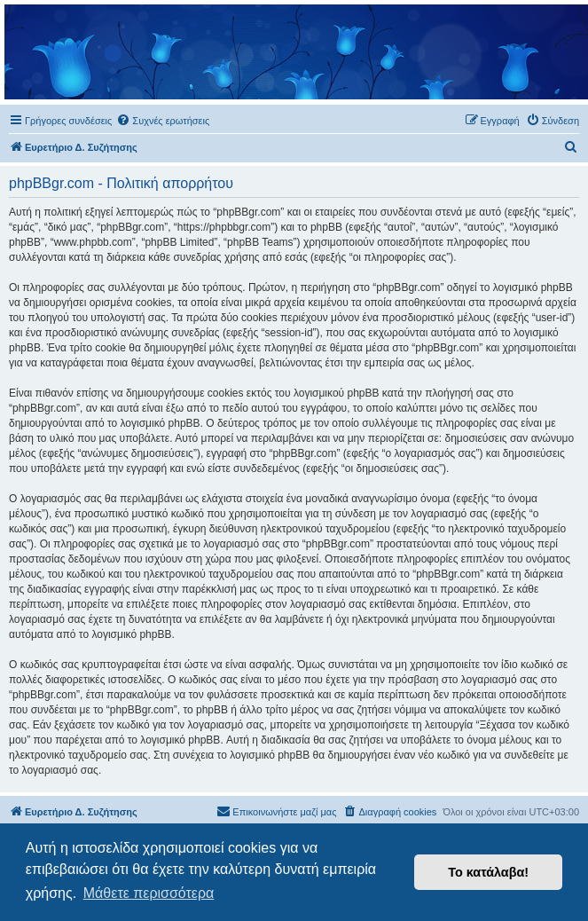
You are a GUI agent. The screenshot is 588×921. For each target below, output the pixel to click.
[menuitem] (163, 121)
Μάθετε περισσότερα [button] (149, 893)
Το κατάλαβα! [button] (488, 872)
